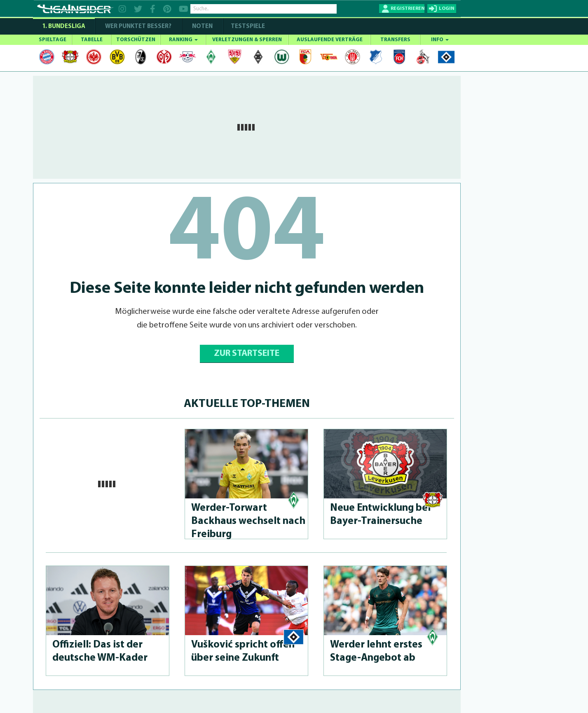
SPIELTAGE (53, 40)
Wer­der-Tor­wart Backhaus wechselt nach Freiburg (248, 521)
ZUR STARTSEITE (247, 354)
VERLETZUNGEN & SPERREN (247, 40)
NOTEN (202, 27)
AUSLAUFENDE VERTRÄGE (330, 40)
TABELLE (92, 40)
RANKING (183, 40)
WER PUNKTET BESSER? (138, 27)
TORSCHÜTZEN (136, 40)
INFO (440, 40)
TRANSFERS (395, 40)
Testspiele (247, 27)
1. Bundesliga (64, 27)
